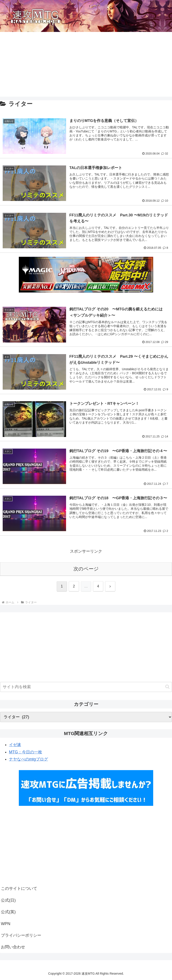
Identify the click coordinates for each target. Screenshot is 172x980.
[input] (86, 687)
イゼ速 (15, 745)
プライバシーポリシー (21, 935)
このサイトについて (19, 888)
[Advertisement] (86, 65)
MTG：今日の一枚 (26, 752)
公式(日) (8, 900)
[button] (167, 687)
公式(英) (8, 912)
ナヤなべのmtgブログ (28, 759)
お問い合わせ (13, 947)
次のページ (86, 569)
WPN (6, 924)
